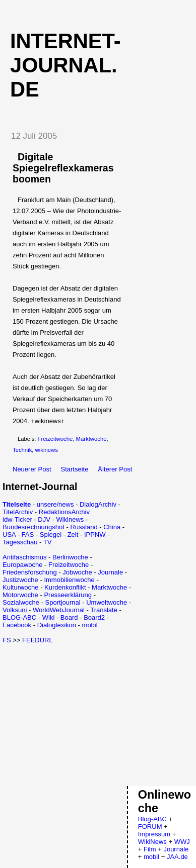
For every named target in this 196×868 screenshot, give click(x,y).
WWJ (182, 842)
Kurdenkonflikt (65, 587)
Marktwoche (91, 439)
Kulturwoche (21, 587)
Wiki (49, 617)
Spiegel (51, 535)
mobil (90, 625)
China (112, 527)
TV (48, 542)
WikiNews (152, 842)
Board (69, 617)
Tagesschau (20, 542)
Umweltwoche (107, 602)
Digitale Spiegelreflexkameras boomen (63, 168)
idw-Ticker (17, 519)
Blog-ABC (152, 819)
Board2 (94, 617)
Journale (110, 572)
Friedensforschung (30, 572)
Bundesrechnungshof (34, 527)
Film (150, 849)
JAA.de (177, 857)
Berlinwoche (70, 557)
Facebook (17, 625)
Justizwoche (20, 580)
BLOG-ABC (19, 617)
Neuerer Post (32, 469)
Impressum (154, 834)
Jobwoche (77, 572)
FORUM (150, 827)
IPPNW (95, 535)
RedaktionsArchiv (64, 512)
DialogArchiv (98, 504)
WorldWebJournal (59, 610)
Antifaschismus (24, 557)
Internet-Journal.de (66, 65)
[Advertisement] (87, 714)
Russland (84, 527)
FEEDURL (38, 640)
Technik (22, 450)
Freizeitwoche (55, 439)
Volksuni (15, 610)
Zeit (73, 535)
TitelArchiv (18, 512)
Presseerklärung (68, 595)
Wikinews (70, 519)
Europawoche (23, 565)
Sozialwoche (21, 602)
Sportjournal (63, 602)
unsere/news (55, 504)
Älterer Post (115, 469)
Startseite (75, 469)
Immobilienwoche (69, 580)
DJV (44, 519)
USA (9, 535)
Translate (104, 610)
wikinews (47, 450)
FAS (28, 535)
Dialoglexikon (57, 625)
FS (7, 640)
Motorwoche (20, 595)
